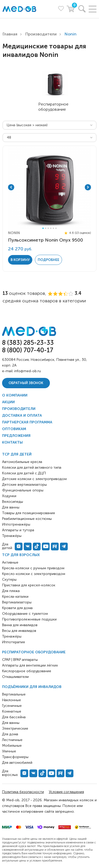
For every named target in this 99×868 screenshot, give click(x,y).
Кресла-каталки (15, 597)
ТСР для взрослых (21, 555)
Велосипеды (13, 502)
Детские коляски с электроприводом (34, 479)
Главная (10, 34)
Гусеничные (12, 706)
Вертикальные (14, 694)
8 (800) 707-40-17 (28, 350)
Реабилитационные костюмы (27, 519)
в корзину (20, 260)
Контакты (12, 442)
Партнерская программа (27, 422)
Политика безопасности (23, 792)
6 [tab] (56, 228)
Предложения (16, 436)
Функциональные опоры (23, 490)
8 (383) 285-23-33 (28, 343)
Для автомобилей (17, 763)
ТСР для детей (17, 454)
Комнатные (12, 711)
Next (88, 187)
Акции (8, 402)
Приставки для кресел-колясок (29, 585)
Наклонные (12, 700)
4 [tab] (51, 228)
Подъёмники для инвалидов (32, 687)
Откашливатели (15, 677)
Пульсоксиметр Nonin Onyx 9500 (45, 240)
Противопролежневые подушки (29, 619)
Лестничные (12, 740)
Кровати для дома (17, 608)
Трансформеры (15, 757)
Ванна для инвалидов (20, 625)
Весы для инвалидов (19, 631)
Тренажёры (12, 636)
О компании (15, 395)
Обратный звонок (26, 383)
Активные (10, 562)
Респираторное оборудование (34, 652)
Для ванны (11, 723)
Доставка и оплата (22, 416)
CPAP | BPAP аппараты (20, 660)
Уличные (9, 751)
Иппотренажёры (16, 524)
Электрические (15, 728)
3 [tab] (48, 228)
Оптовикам (14, 429)
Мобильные (12, 746)
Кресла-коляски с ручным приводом (33, 568)
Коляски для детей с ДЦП (24, 473)
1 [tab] (43, 228)
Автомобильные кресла (22, 462)
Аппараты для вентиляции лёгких (30, 665)
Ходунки (9, 496)
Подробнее (48, 260)
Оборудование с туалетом (25, 614)
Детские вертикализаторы (24, 485)
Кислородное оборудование (27, 671)
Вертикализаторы (17, 602)
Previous (11, 187)
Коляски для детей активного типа (32, 467)
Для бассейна (14, 717)
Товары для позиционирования (28, 513)
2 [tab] (46, 228)
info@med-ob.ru (28, 371)
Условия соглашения (66, 792)
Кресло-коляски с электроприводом (34, 574)
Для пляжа (11, 591)
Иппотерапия (13, 642)
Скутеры (9, 579)
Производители (41, 34)
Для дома (10, 734)
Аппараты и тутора (18, 530)
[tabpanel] (49, 187)
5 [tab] (53, 228)
